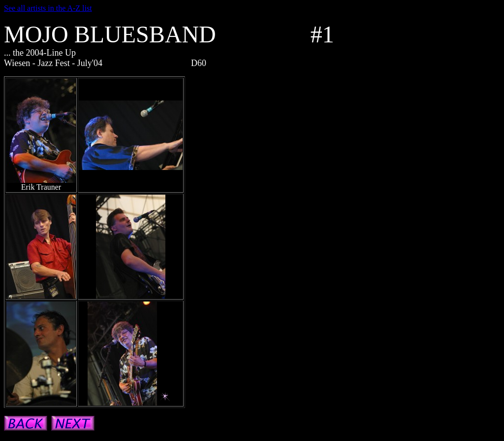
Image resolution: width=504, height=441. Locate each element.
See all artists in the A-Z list (48, 8)
